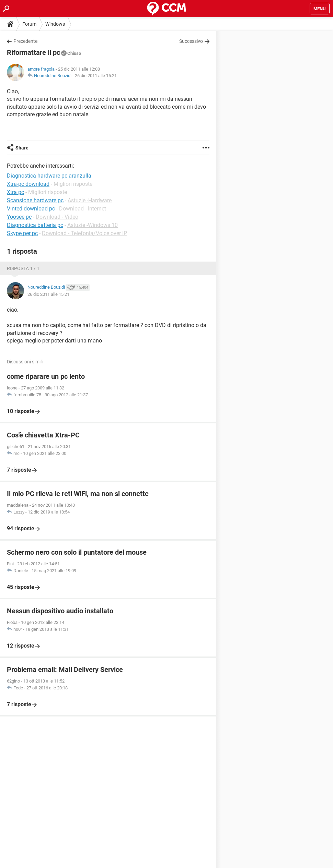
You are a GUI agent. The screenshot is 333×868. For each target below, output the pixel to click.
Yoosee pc (19, 217)
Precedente (25, 41)
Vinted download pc (31, 209)
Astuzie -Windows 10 (93, 225)
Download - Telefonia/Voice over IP (84, 233)
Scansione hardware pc (35, 200)
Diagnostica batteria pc (35, 225)
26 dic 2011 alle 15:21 (96, 76)
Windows (55, 24)
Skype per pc (22, 233)
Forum (29, 24)
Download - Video (57, 217)
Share (22, 148)
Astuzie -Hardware (90, 200)
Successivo (191, 41)
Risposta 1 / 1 (23, 268)
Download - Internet (83, 209)
